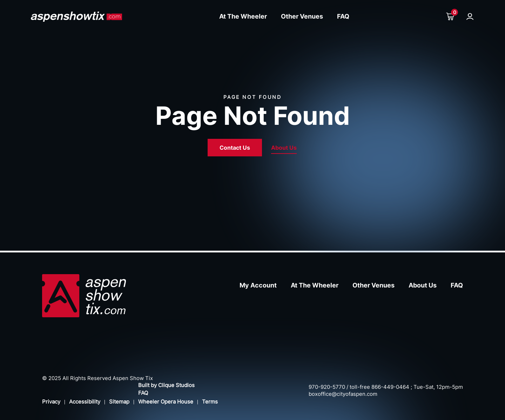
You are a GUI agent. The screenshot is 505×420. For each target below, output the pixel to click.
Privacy (51, 402)
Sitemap (119, 402)
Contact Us (235, 148)
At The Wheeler (243, 16)
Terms (210, 402)
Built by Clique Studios (166, 385)
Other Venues (302, 16)
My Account (258, 285)
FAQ (343, 16)
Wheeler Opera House (166, 402)
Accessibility (85, 402)
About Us (284, 148)
